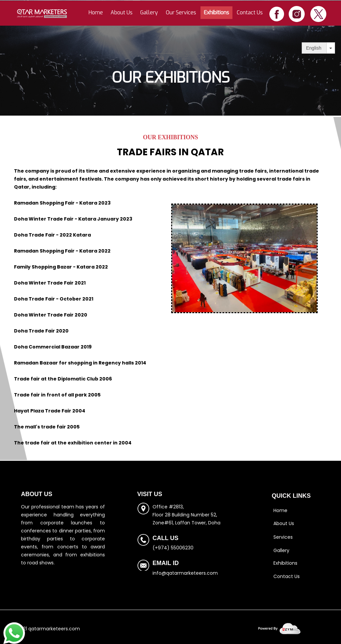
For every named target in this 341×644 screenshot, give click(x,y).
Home (96, 12)
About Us (122, 12)
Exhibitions (216, 12)
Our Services (181, 12)
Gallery (149, 12)
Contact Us (250, 12)
